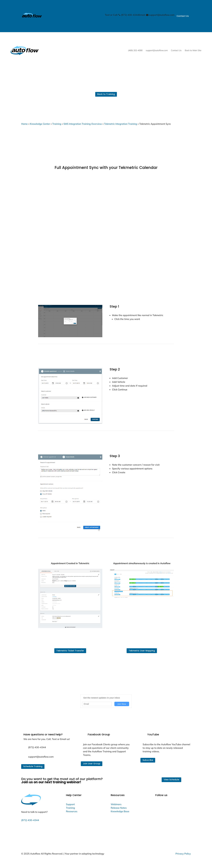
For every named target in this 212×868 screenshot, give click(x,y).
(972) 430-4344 (30, 820)
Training (57, 124)
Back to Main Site (193, 50)
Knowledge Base (120, 811)
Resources (72, 811)
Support (70, 804)
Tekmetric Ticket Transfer (70, 651)
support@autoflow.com (157, 50)
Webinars (116, 804)
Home (24, 124)
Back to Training (106, 94)
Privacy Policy (183, 854)
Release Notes (119, 808)
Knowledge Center (40, 124)
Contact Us (183, 16)
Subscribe (148, 760)
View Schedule (171, 780)
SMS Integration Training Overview (83, 124)
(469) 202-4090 (135, 50)
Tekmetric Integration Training (121, 124)
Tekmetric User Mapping (142, 651)
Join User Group (92, 764)
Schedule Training (33, 766)
